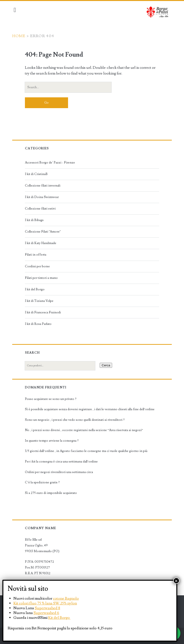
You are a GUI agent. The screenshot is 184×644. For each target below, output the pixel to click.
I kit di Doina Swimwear (43, 197)
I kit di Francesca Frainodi (44, 312)
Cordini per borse (39, 266)
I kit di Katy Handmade (42, 243)
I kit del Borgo (36, 289)
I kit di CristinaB (37, 174)
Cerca (107, 365)
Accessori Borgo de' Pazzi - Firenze (51, 163)
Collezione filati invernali (44, 186)
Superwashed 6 (46, 613)
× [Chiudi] (176, 581)
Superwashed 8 (47, 608)
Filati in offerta (37, 255)
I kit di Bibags (35, 220)
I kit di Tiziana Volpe (40, 301)
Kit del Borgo (59, 618)
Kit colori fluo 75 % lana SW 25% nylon (45, 603)
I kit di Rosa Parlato (39, 324)
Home (20, 36)
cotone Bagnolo (66, 598)
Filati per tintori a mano (43, 278)
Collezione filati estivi (41, 209)
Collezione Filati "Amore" (44, 232)
